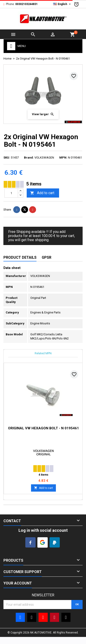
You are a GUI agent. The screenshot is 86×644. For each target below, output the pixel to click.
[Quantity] (11, 193)
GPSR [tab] (47, 257)
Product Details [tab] (20, 257)
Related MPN (43, 353)
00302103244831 (26, 4)
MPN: (63, 158)
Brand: (29, 158)
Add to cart (42, 193)
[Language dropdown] (63, 4)
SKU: (7, 158)
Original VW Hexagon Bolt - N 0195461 (43, 428)
